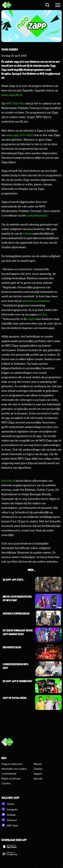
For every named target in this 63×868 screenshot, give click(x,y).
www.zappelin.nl (12, 95)
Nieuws (38, 764)
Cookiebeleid (9, 774)
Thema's (38, 769)
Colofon (6, 783)
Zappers (38, 774)
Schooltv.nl (8, 481)
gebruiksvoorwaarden (36, 301)
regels (31, 319)
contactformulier (37, 215)
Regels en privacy (11, 778)
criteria (27, 233)
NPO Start (10, 825)
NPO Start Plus (15, 103)
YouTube (8, 814)
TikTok (8, 804)
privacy (42, 314)
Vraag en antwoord (12, 764)
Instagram (9, 809)
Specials (38, 778)
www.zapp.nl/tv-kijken (20, 135)
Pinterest (9, 820)
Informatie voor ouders (14, 769)
